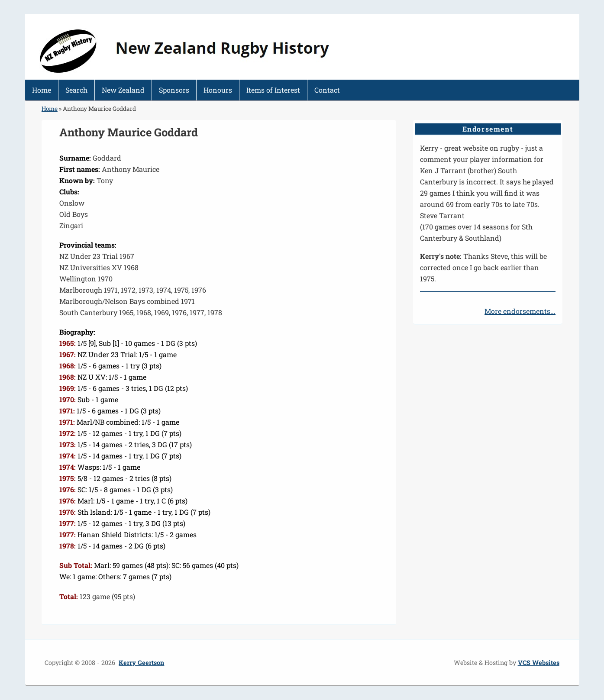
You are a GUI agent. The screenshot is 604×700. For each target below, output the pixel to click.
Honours (218, 90)
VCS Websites (539, 663)
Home (42, 90)
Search (76, 90)
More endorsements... (520, 311)
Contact (327, 90)
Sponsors (174, 90)
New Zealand (123, 90)
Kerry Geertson (141, 663)
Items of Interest (273, 90)
